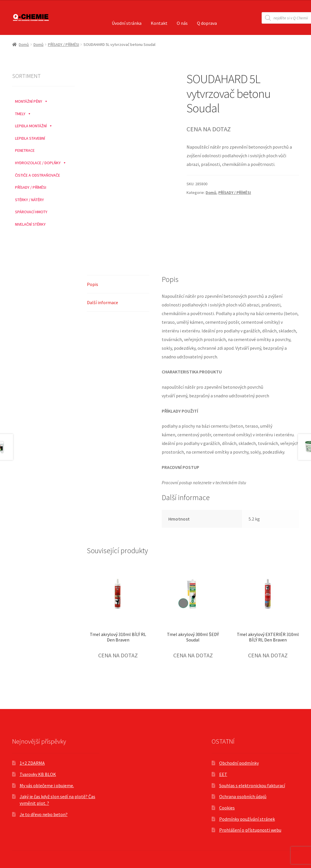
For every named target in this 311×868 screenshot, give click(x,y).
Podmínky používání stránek (247, 819)
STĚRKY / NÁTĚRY (29, 200)
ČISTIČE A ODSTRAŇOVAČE (38, 175)
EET (223, 774)
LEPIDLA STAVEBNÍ (30, 138)
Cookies (227, 808)
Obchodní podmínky (239, 763)
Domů (24, 44)
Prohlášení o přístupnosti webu (250, 830)
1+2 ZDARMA (32, 763)
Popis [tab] (93, 284)
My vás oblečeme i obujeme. (47, 785)
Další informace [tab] (103, 302)
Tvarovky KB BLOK (38, 774)
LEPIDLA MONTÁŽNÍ (34, 124)
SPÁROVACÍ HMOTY (31, 212)
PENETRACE (25, 150)
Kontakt (159, 23)
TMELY (23, 112)
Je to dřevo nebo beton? (44, 814)
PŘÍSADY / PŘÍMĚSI (64, 44)
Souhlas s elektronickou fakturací (252, 785)
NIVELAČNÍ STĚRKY (30, 224)
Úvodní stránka (127, 23)
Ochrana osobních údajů (243, 796)
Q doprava (207, 23)
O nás (182, 23)
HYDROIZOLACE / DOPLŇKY (41, 161)
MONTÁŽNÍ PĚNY (31, 100)
